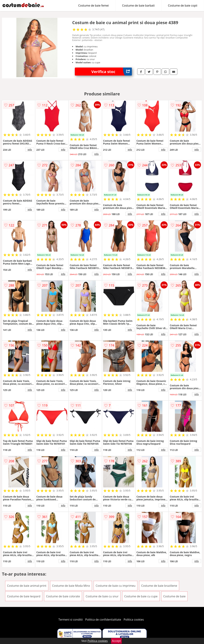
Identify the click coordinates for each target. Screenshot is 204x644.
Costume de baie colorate (63, 596)
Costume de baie (174, 596)
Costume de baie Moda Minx (71, 586)
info (30, 149)
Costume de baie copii (183, 5)
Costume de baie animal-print (27, 586)
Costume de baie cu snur (102, 596)
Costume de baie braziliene (159, 586)
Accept (116, 641)
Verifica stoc (112, 72)
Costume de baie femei (93, 5)
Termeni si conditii (71, 620)
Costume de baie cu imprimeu (116, 586)
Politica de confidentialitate (103, 620)
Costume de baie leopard (24, 596)
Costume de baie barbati (138, 5)
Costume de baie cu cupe (141, 596)
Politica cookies (134, 620)
